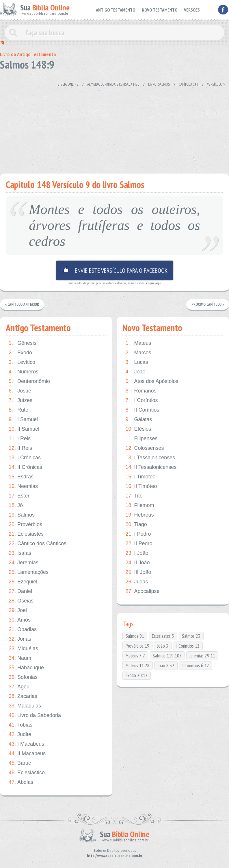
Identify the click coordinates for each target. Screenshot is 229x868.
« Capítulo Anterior (22, 304)
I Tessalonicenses (150, 458)
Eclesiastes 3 (163, 636)
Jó (16, 505)
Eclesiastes (26, 534)
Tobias (21, 725)
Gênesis (23, 343)
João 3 (163, 646)
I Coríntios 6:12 (196, 666)
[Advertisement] (111, 127)
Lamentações (29, 572)
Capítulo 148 (188, 84)
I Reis (20, 439)
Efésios (138, 429)
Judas (137, 582)
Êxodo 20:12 (137, 675)
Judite (20, 735)
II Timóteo (141, 486)
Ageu (19, 687)
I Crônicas (25, 458)
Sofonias (23, 677)
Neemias (23, 486)
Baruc (20, 763)
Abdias (21, 782)
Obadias (23, 630)
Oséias (21, 601)
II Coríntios (142, 410)
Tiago (136, 525)
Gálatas (139, 420)
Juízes (21, 400)
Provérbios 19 (137, 646)
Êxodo (20, 353)
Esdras (21, 477)
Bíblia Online (68, 84)
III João (138, 572)
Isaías (20, 553)
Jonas (20, 639)
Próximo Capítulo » (208, 304)
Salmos (22, 515)
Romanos (141, 391)
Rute (18, 410)
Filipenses (141, 439)
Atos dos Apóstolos (152, 381)
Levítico (22, 362)
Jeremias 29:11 (202, 656)
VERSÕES (192, 10)
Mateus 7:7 (135, 656)
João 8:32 (166, 666)
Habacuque (26, 668)
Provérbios (25, 525)
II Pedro (139, 544)
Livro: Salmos (159, 84)
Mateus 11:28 (138, 666)
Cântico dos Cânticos (38, 544)
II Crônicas (25, 467)
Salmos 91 (135, 636)
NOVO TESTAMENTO (161, 10)
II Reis (20, 448)
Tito (134, 496)
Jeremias (24, 563)
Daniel (20, 591)
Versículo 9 (216, 84)
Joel (18, 610)
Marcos (138, 353)
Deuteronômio (29, 381)
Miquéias (23, 649)
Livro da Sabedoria (35, 715)
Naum (20, 658)
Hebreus (139, 515)
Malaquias (25, 706)
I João (137, 553)
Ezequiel (23, 582)
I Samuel (23, 420)
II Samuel (24, 429)
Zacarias (23, 696)
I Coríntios (142, 400)
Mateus (138, 343)
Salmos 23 (191, 636)
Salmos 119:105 (167, 656)
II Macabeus (27, 754)
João (135, 372)
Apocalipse (142, 591)
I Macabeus (26, 744)
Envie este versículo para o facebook (115, 270)
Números (24, 372)
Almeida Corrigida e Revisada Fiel (113, 84)
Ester (19, 496)
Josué (20, 391)
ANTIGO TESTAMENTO (119, 10)
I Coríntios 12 (188, 646)
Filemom (140, 505)
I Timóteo (140, 477)
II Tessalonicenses (151, 467)
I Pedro (138, 534)
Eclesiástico (27, 773)
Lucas (137, 362)
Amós (20, 620)
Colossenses (145, 448)
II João (137, 563)
